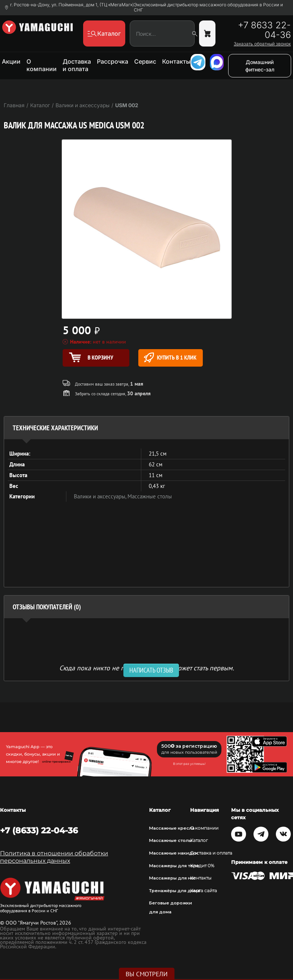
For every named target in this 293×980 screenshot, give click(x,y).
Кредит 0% (202, 866)
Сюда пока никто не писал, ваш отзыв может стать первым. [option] (147, 668)
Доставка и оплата (77, 65)
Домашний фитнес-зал (260, 66)
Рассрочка (113, 61)
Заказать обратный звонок (262, 44)
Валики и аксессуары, (101, 496)
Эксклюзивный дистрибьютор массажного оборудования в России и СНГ (208, 7)
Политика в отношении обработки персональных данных (54, 857)
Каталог (199, 840)
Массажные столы (150, 496)
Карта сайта (204, 891)
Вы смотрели (147, 974)
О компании (42, 65)
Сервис (145, 61)
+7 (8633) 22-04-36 (39, 830)
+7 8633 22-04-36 (264, 30)
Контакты (176, 61)
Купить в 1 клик (170, 357)
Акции (11, 61)
